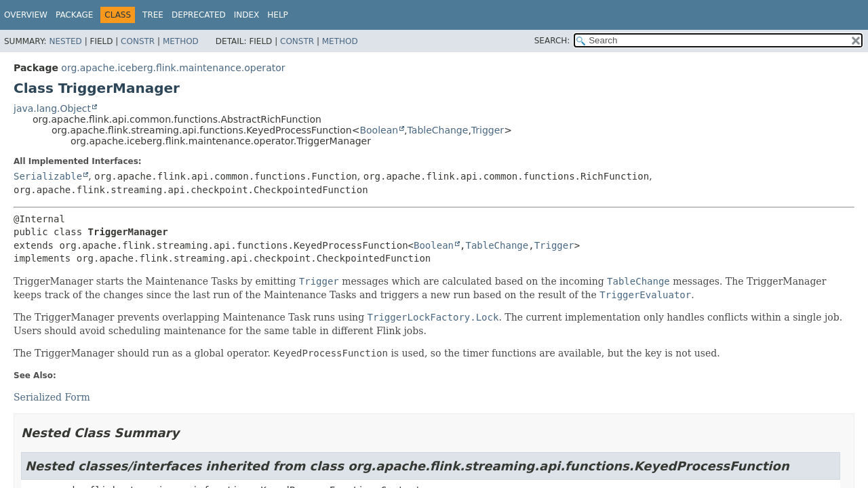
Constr (138, 41)
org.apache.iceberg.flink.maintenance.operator (173, 68)
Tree (153, 15)
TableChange (438, 130)
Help (278, 15)
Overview (26, 15)
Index (247, 15)
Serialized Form (52, 397)
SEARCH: (552, 41)
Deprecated (199, 15)
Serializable (48, 176)
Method (181, 41)
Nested (65, 41)
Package (74, 15)
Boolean (379, 130)
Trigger (488, 130)
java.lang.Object (52, 108)
